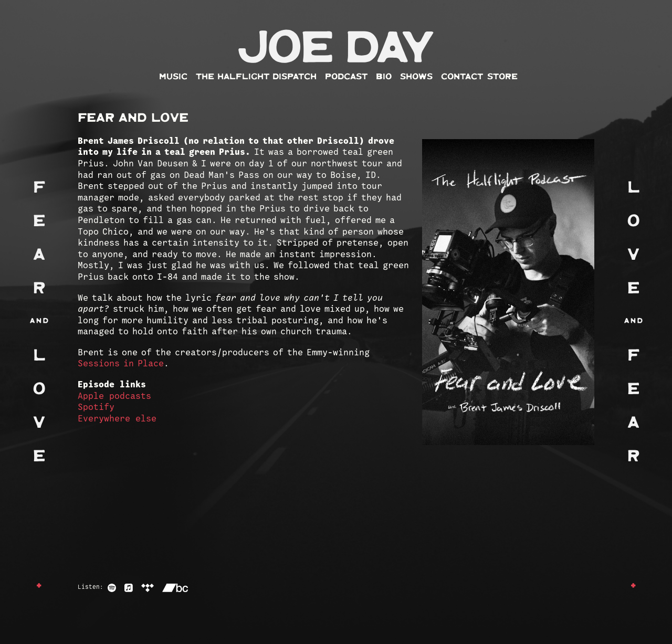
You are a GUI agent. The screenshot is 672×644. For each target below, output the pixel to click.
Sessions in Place (121, 364)
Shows (416, 77)
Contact (462, 77)
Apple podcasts (114, 397)
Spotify (96, 408)
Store (502, 77)
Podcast (346, 77)
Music (173, 77)
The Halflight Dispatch (256, 77)
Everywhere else (117, 419)
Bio (384, 77)
